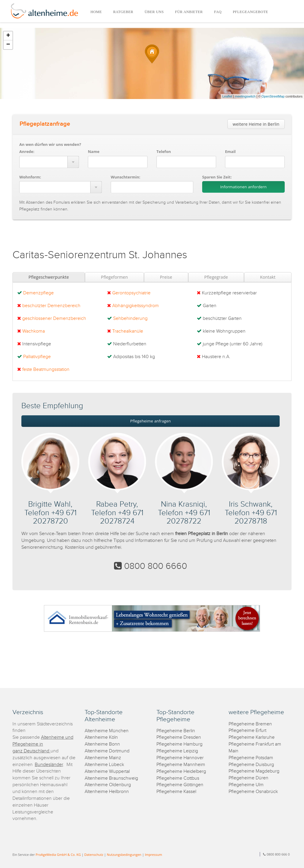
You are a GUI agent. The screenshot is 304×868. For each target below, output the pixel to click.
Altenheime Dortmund (107, 751)
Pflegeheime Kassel (176, 792)
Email (230, 151)
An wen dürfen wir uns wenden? (50, 144)
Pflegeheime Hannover (180, 758)
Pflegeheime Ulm (246, 785)
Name (94, 151)
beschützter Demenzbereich (51, 306)
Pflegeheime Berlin (176, 731)
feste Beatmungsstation (46, 370)
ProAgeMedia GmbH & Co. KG (58, 855)
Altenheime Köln (101, 737)
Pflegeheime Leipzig (177, 751)
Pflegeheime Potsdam (251, 758)
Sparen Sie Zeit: (217, 177)
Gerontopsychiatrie (131, 293)
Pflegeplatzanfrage (45, 124)
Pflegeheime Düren (248, 778)
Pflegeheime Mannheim (181, 765)
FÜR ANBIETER (189, 12)
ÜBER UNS (154, 12)
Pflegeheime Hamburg (179, 744)
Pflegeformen (114, 277)
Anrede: (27, 151)
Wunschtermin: (126, 177)
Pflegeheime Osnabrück (253, 792)
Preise (166, 277)
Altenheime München (107, 731)
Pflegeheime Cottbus (178, 778)
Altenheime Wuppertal (107, 772)
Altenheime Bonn (102, 744)
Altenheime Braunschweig (111, 778)
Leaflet (227, 96)
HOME (96, 12)
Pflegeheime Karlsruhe (252, 737)
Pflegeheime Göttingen (180, 785)
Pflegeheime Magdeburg (254, 771)
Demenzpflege (38, 293)
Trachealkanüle (128, 331)
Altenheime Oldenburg (108, 785)
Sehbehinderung (130, 319)
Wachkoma (34, 331)
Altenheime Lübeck (104, 765)
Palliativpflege (37, 357)
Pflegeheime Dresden (179, 737)
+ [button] (8, 36)
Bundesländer (49, 765)
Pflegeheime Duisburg (251, 765)
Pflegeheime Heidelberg (181, 772)
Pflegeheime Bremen (250, 724)
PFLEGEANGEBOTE (250, 12)
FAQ (218, 12)
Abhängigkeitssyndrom (136, 306)
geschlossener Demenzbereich (54, 319)
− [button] (8, 45)
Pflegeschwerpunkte (49, 277)
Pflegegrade (216, 277)
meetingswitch (245, 96)
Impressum (153, 855)
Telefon (164, 151)
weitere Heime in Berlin (256, 124)
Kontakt (268, 277)
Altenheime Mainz (103, 758)
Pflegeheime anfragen (151, 421)
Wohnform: (30, 177)
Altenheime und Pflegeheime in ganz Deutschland (43, 744)
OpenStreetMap (273, 96)
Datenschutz (94, 855)
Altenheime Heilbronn (107, 792)
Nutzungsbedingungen (124, 855)
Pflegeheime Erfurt (247, 731)
